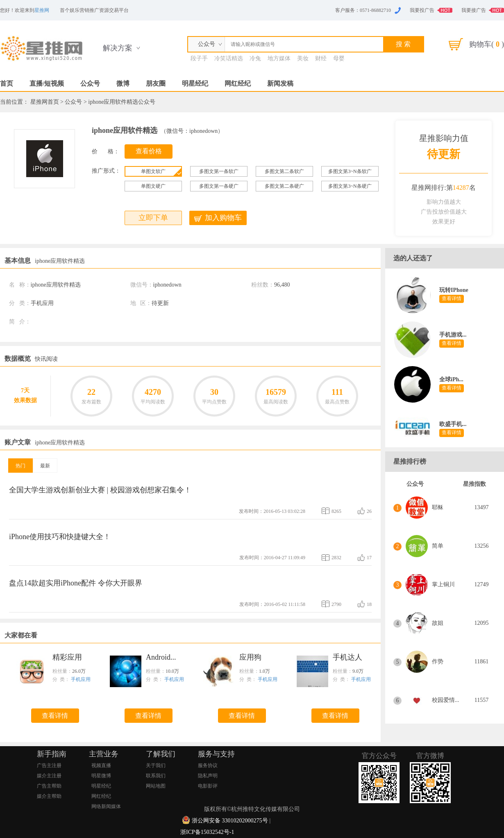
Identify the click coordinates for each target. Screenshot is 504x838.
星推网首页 (45, 102)
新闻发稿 (280, 83)
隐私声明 (208, 776)
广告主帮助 (49, 786)
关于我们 (156, 765)
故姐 (438, 623)
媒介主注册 (49, 776)
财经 (321, 58)
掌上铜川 (443, 584)
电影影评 (208, 786)
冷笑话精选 (229, 58)
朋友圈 (156, 83)
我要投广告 (422, 10)
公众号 (90, 83)
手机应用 (81, 679)
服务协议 (208, 765)
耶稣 (438, 507)
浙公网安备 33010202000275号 (230, 821)
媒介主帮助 (49, 796)
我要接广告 (474, 10)
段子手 (199, 58)
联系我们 (156, 776)
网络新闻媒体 (106, 806)
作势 (438, 662)
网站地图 (156, 786)
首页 (7, 83)
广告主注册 (49, 765)
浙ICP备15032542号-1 (207, 832)
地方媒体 (279, 58)
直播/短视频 (47, 83)
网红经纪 (238, 83)
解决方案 (118, 48)
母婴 (339, 58)
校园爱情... (446, 700)
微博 (123, 83)
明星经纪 (195, 83)
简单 (438, 546)
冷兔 (255, 58)
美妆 (303, 58)
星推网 (42, 10)
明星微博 (101, 776)
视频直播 (101, 765)
